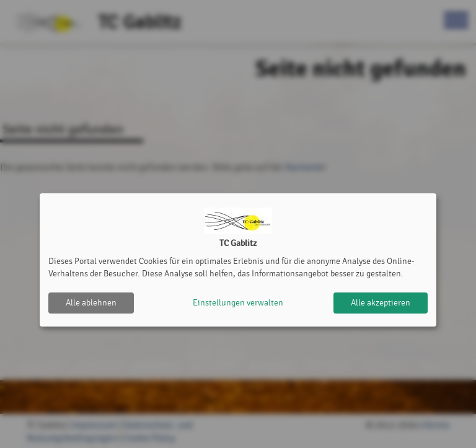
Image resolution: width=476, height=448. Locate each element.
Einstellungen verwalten (238, 303)
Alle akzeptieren (381, 303)
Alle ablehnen (91, 303)
